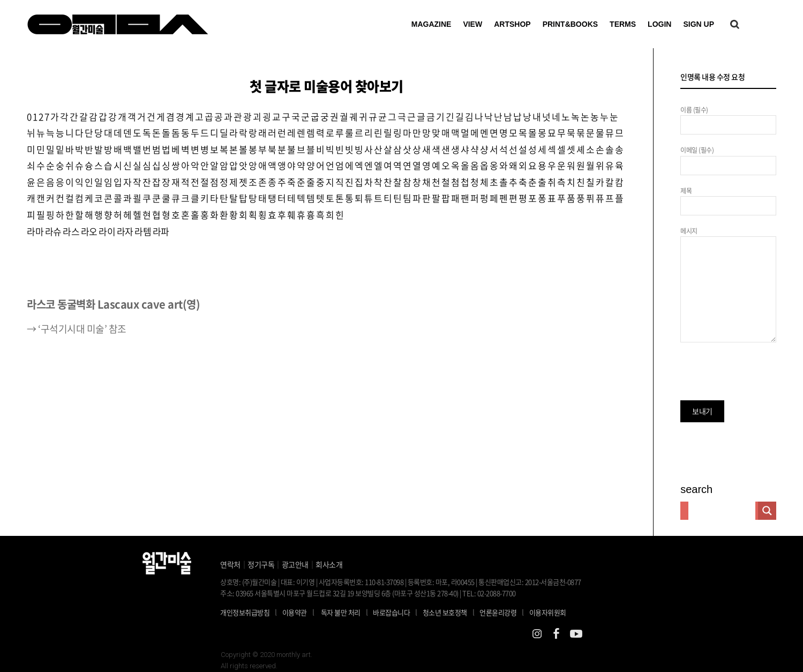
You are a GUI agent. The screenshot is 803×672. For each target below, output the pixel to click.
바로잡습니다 (391, 612)
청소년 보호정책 (451, 612)
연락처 (230, 564)
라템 (143, 231)
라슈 (53, 231)
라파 (161, 231)
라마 (35, 231)
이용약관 (295, 612)
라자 (125, 231)
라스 (71, 231)
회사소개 (329, 564)
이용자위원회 (548, 612)
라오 (89, 231)
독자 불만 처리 (341, 612)
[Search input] (722, 511)
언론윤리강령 (504, 612)
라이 (107, 231)
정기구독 (261, 564)
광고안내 (295, 564)
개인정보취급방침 (245, 612)
